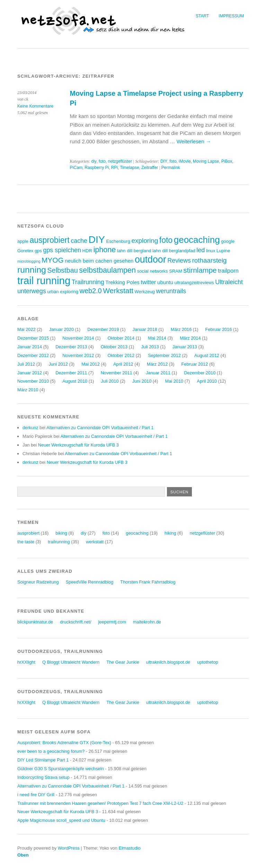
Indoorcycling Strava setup (43, 777)
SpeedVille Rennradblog (90, 582)
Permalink (171, 168)
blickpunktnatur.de (35, 622)
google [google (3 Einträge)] (228, 241)
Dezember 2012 (33, 355)
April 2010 (207, 381)
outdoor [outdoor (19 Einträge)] (150, 259)
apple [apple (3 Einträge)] (23, 241)
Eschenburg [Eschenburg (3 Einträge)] (118, 241)
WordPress (69, 848)
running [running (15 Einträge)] (32, 270)
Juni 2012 (58, 364)
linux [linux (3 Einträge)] (211, 251)
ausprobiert (28, 533)
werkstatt (95, 542)
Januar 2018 (145, 329)
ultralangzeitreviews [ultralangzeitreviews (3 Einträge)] (194, 283)
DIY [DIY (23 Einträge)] (97, 239)
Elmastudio (129, 848)
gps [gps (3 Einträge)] (38, 251)
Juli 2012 (26, 364)
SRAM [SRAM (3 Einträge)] (176, 271)
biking (61, 533)
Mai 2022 (26, 329)
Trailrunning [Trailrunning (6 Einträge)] (88, 282)
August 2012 (207, 355)
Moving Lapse (206, 161)
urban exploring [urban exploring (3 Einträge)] (63, 292)
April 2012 (123, 364)
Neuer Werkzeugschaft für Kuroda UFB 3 (78, 445)
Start (202, 16)
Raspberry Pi (97, 168)
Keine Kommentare (35, 106)
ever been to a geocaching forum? (51, 751)
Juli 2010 (110, 381)
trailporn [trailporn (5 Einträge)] (228, 271)
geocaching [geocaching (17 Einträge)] (197, 240)
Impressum (231, 16)
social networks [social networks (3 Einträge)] (153, 271)
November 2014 (78, 338)
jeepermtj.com (112, 622)
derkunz (30, 428)
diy (94, 161)
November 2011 (117, 373)
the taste (26, 542)
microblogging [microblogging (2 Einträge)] (29, 261)
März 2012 (157, 364)
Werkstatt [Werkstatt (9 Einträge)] (118, 291)
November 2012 (78, 355)
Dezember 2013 (71, 347)
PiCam (76, 168)
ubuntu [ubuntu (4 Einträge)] (165, 282)
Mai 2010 (174, 381)
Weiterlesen (194, 141)
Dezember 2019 (103, 329)
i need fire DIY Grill (36, 795)
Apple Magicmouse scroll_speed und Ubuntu (61, 820)
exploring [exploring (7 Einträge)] (145, 241)
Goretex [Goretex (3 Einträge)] (25, 251)
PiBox (227, 161)
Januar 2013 (185, 347)
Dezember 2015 (33, 338)
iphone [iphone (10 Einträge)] (104, 250)
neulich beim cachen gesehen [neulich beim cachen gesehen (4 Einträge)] (99, 261)
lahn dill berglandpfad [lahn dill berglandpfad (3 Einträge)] (174, 251)
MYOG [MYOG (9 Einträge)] (53, 260)
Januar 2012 (30, 373)
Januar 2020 (61, 329)
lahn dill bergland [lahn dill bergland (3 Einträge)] (134, 251)
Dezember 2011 (71, 373)
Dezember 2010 (200, 373)
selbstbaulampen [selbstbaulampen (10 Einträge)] (107, 270)
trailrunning (59, 542)
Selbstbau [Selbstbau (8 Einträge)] (62, 270)
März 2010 (28, 390)
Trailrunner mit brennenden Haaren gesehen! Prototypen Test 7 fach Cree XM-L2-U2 (100, 803)
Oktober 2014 (121, 338)
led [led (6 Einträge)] (201, 250)
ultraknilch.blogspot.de (168, 662)
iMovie (185, 161)
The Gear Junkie (123, 662)
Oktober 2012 (121, 355)
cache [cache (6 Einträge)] (79, 241)
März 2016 (181, 329)
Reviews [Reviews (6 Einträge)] (179, 261)
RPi (115, 168)
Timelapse (130, 168)
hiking (170, 533)
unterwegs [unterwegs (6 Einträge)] (32, 291)
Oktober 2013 (114, 347)
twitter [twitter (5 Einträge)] (148, 282)
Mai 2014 (157, 338)
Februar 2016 (219, 329)
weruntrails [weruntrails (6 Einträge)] (171, 291)
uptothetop (208, 662)
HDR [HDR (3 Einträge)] (87, 251)
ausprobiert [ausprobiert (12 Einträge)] (49, 240)
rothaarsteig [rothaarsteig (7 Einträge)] (210, 260)
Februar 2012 (195, 364)
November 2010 (33, 381)
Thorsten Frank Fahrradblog (148, 582)
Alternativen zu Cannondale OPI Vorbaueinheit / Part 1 (100, 428)
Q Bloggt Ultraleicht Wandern (71, 662)
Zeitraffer (150, 168)
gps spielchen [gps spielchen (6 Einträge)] (62, 250)
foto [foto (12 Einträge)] (166, 240)
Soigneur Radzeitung (38, 582)
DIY (164, 161)
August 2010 (75, 381)
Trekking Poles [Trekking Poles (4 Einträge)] (122, 282)
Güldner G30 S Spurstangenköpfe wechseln (61, 769)
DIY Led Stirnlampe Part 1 (43, 760)
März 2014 (190, 338)
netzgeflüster (120, 161)
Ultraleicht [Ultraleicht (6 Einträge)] (229, 282)
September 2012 (164, 355)
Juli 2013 (150, 347)
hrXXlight (26, 662)
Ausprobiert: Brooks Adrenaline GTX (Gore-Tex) (64, 743)
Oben (23, 855)
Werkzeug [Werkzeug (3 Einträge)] (145, 292)
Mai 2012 (91, 364)
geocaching (137, 533)
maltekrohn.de (147, 622)
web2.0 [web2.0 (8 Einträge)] (91, 291)
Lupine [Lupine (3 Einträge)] (223, 251)
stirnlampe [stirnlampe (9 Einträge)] (200, 270)
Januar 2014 (30, 347)
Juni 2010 (142, 381)
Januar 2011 (158, 373)
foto (102, 161)
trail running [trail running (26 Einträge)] (44, 280)
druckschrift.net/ (76, 622)
